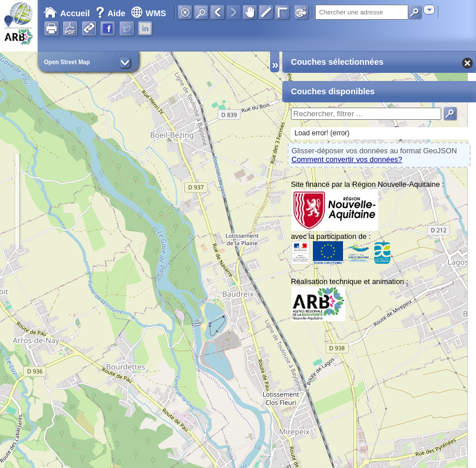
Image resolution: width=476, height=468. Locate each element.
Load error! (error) (322, 133)
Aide (112, 13)
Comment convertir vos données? (347, 159)
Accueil (67, 13)
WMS (148, 13)
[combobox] (429, 10)
